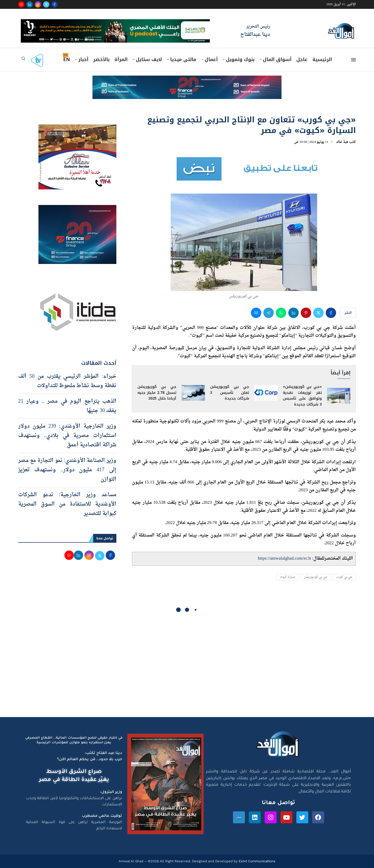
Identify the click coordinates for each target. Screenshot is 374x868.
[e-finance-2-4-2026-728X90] (187, 81)
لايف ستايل (149, 59)
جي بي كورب (344, 577)
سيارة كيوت (287, 577)
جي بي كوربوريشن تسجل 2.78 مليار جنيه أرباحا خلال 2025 (157, 393)
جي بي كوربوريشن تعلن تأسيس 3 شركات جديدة (230, 393)
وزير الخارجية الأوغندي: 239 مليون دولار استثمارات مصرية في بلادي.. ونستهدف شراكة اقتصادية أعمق (67, 436)
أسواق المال (277, 59)
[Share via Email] (256, 313)
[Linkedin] (30, 4)
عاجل (302, 59)
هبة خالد (342, 142)
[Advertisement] (187, 668)
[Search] (23, 60)
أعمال (211, 59)
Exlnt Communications (256, 861)
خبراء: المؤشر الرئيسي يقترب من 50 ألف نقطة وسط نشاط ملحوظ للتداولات (67, 381)
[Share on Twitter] (318, 313)
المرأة (121, 59)
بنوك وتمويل (240, 59)
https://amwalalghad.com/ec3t (284, 558)
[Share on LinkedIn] (293, 313)
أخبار (83, 59)
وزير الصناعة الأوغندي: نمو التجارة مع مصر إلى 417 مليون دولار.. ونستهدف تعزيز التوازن (67, 470)
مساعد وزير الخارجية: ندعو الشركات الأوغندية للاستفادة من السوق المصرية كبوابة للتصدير (67, 504)
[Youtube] (21, 4)
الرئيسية (322, 59)
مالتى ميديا (183, 59)
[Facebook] (55, 4)
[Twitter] (46, 4)
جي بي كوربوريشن (316, 577)
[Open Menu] (353, 60)
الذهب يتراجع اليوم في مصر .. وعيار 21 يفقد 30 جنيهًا (67, 406)
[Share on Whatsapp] (281, 313)
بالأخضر (101, 59)
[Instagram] (38, 4)
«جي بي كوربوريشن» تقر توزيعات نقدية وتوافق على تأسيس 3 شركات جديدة (302, 396)
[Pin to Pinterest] (306, 313)
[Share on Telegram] (269, 313)
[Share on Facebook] (331, 313)
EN (66, 59)
